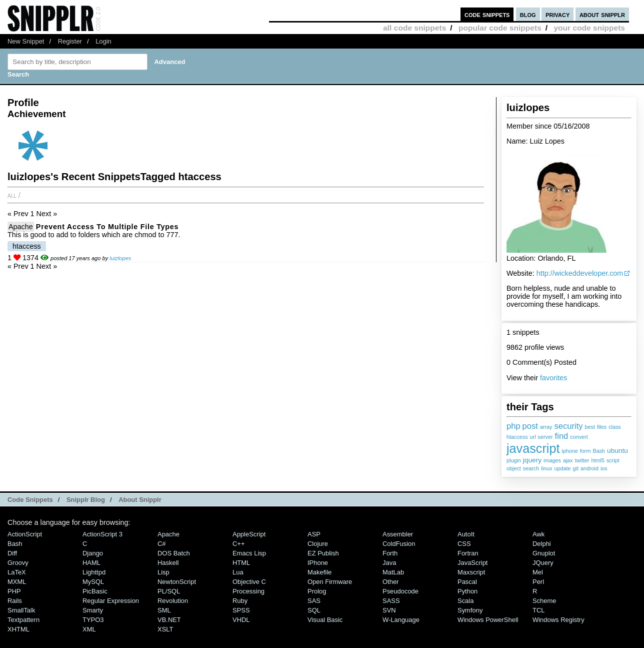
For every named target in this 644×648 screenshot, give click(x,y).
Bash (599, 451)
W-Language (401, 620)
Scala (465, 601)
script (613, 460)
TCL (538, 610)
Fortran (468, 553)
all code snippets (414, 28)
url (533, 437)
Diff (12, 553)
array (546, 427)
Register (70, 41)
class (615, 427)
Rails (15, 601)
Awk (538, 534)
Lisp (163, 572)
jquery (532, 460)
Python (467, 591)
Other (390, 582)
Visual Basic (325, 620)
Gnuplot (544, 553)
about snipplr (602, 14)
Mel (538, 572)
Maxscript (471, 572)
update (562, 468)
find (562, 436)
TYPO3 (93, 620)
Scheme (544, 601)
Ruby (240, 601)
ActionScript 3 (102, 534)
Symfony (470, 610)
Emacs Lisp (249, 553)
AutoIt (466, 534)
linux (546, 468)
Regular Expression (111, 601)
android (589, 468)
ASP (314, 534)
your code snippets (589, 28)
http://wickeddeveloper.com (580, 273)
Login (103, 41)
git (575, 468)
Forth (390, 553)
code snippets (487, 14)
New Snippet (26, 41)
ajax (568, 460)
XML (89, 629)
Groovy (18, 563)
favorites (553, 378)
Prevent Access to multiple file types (107, 227)
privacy (557, 14)
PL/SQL (169, 591)
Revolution (173, 601)
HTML (241, 563)
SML (164, 610)
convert (579, 437)
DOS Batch (174, 553)
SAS (314, 601)
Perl (538, 582)
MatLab (393, 572)
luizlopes (120, 258)
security (569, 426)
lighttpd (94, 572)
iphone (569, 451)
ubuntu (617, 451)
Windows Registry (558, 620)
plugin (514, 460)
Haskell (168, 563)
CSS (464, 544)
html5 (598, 460)
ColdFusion (399, 544)
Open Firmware (330, 582)
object (514, 468)
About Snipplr (140, 500)
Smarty (93, 610)
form (585, 451)
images (552, 460)
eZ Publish (323, 553)
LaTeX (17, 572)
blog (528, 14)
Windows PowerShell (488, 620)
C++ (238, 544)
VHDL (241, 620)
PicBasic (95, 591)
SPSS (241, 610)
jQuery (543, 563)
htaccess (517, 437)
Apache (21, 227)
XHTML (18, 629)
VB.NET (169, 620)
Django (93, 553)
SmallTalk (21, 610)
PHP (14, 591)
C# (162, 544)
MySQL (93, 582)
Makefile (319, 572)
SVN (389, 610)
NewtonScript (177, 582)
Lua (238, 572)
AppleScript (249, 534)
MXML (17, 582)
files (602, 427)
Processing (248, 591)
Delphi (542, 544)
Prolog (317, 591)
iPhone (318, 563)
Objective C (249, 582)
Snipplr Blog (86, 500)
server (545, 437)
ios (604, 468)
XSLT (165, 629)
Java (389, 563)
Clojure (318, 544)
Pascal (467, 582)
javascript (533, 448)
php (513, 426)
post (530, 426)
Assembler (398, 534)
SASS (391, 601)
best (590, 427)
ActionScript (25, 534)
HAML (91, 563)
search (531, 468)
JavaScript (472, 563)
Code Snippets (30, 500)
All (12, 195)
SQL (314, 610)
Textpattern (23, 620)
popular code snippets (500, 28)
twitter (582, 460)
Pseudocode (400, 591)
